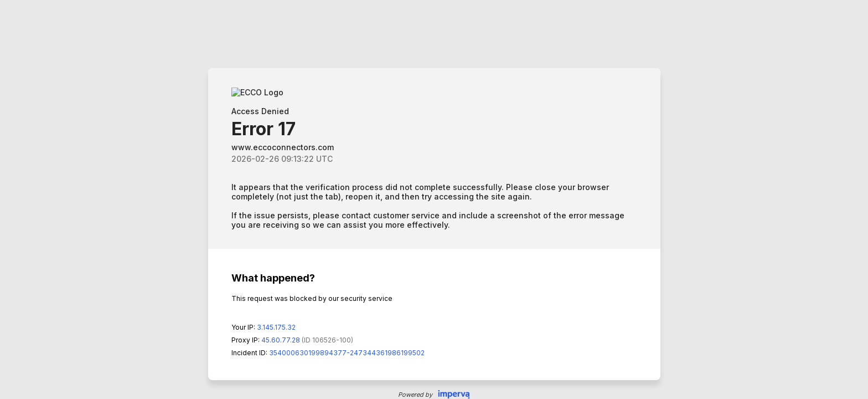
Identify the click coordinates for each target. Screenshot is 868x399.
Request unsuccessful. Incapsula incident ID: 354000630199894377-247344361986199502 (434, 199)
